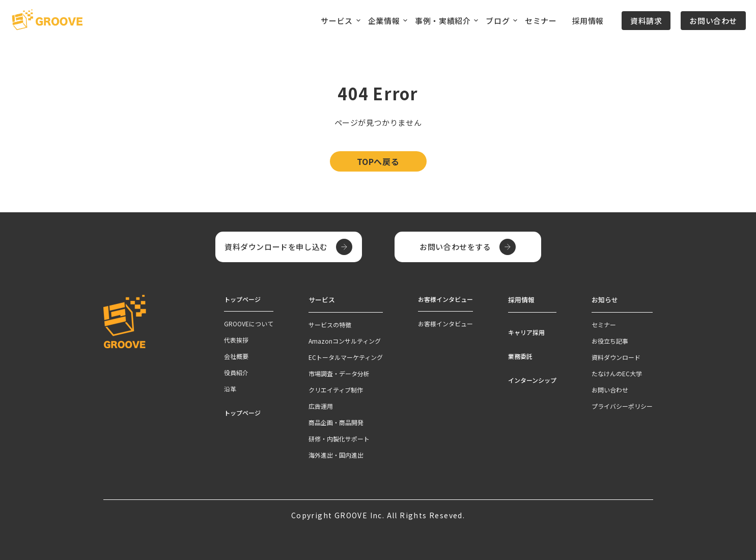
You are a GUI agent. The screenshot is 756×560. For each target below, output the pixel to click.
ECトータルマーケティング (346, 356)
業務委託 (520, 355)
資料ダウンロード (616, 356)
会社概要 (236, 356)
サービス (321, 299)
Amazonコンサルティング (345, 340)
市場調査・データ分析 (339, 372)
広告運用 (321, 405)
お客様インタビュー (445, 324)
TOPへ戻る (378, 161)
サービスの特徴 (330, 324)
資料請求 (646, 21)
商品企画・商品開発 (336, 421)
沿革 (230, 389)
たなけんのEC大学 (617, 372)
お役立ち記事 (610, 340)
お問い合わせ (713, 21)
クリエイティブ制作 (336, 389)
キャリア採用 (526, 331)
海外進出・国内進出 (336, 454)
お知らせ (604, 299)
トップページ (242, 413)
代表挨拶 (236, 340)
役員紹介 (236, 372)
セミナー (541, 21)
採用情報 (588, 21)
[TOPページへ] (47, 20)
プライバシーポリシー (622, 405)
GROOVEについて (249, 324)
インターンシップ (532, 379)
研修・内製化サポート (339, 438)
